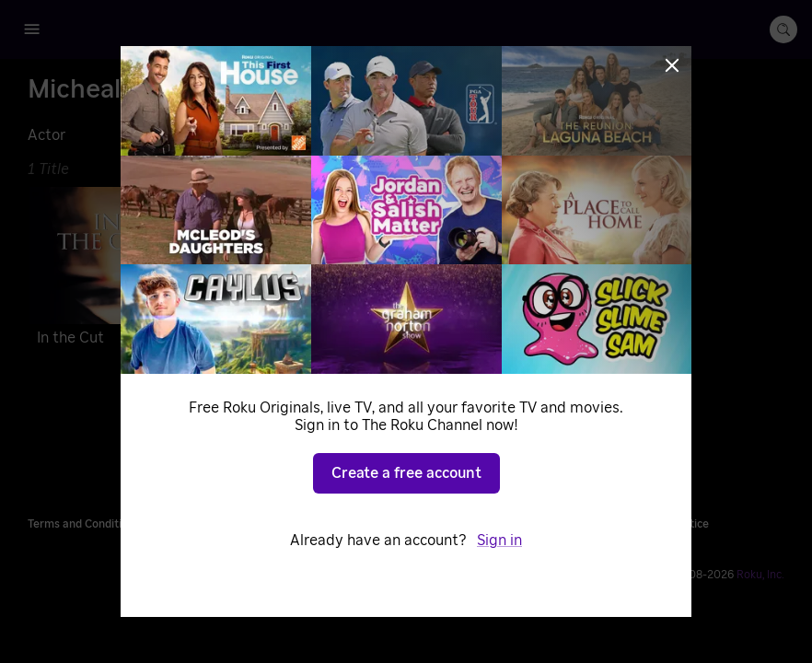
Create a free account (406, 473)
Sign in (499, 541)
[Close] (672, 65)
